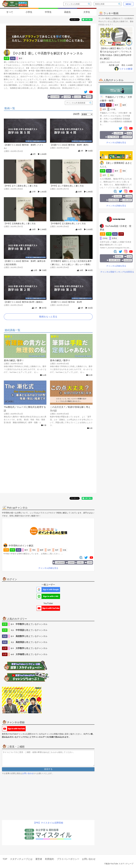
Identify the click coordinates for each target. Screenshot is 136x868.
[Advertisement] (48, 464)
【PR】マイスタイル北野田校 (48, 823)
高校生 (67, 12)
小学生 (29, 12)
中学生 (48, 12)
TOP (5, 859)
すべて (10, 12)
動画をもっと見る (48, 317)
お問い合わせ (28, 773)
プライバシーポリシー (68, 859)
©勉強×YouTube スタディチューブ (119, 864)
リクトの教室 (124, 69)
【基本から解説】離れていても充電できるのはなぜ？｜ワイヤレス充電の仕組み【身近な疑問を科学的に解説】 (116, 53)
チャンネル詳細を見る (116, 142)
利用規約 (49, 859)
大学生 (87, 12)
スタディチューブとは (21, 859)
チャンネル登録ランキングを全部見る (117, 272)
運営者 (39, 859)
